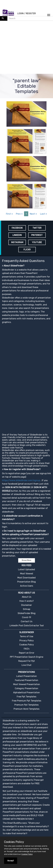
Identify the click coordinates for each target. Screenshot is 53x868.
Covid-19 (27, 617)
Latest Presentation (27, 676)
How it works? (27, 601)
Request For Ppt (27, 661)
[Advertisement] (25, 48)
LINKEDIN (17, 235)
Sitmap (27, 609)
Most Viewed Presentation (27, 684)
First (9, 214)
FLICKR (27, 250)
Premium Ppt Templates (26, 705)
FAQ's (27, 649)
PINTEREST (37, 235)
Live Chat (26, 665)
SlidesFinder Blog (27, 613)
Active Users (27, 586)
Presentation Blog (26, 582)
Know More (27, 560)
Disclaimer (26, 605)
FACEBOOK (17, 228)
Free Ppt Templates (26, 697)
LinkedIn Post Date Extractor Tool (27, 626)
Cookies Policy (27, 645)
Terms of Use (26, 636)
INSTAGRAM (17, 242)
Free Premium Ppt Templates (27, 701)
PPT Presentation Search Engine (27, 657)
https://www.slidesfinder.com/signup (21, 480)
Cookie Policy (27, 854)
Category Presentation (26, 688)
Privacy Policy (27, 641)
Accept (11, 861)
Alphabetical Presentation (26, 693)
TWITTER (37, 228)
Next (33, 214)
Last (44, 214)
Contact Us (27, 621)
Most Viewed (27, 574)
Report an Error (27, 653)
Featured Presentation (27, 680)
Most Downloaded (26, 578)
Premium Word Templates (26, 709)
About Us (27, 597)
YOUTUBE (37, 242)
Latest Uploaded (26, 569)
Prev (19, 214)
